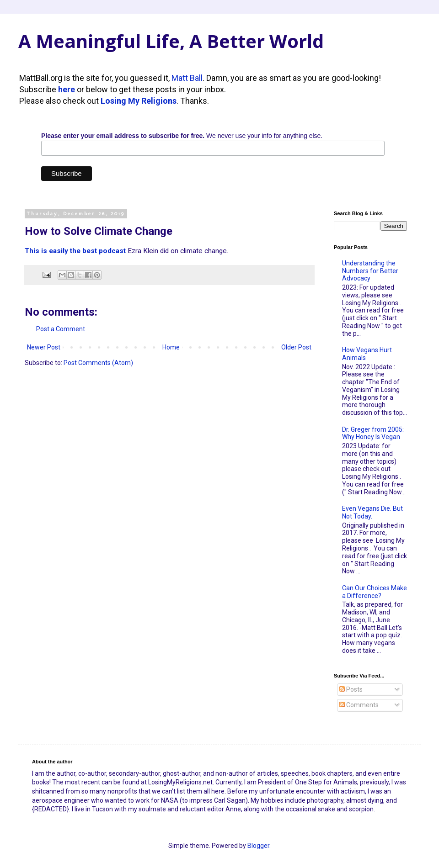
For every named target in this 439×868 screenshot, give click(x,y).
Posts (351, 689)
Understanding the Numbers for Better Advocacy (370, 271)
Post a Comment (61, 329)
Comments (359, 705)
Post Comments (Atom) (98, 363)
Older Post (296, 347)
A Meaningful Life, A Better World (171, 41)
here (67, 89)
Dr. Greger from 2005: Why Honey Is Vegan (373, 433)
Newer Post (44, 347)
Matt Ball (187, 78)
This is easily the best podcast (75, 251)
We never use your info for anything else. (182, 136)
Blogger (258, 846)
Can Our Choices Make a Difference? (375, 592)
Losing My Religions (139, 101)
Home (171, 347)
